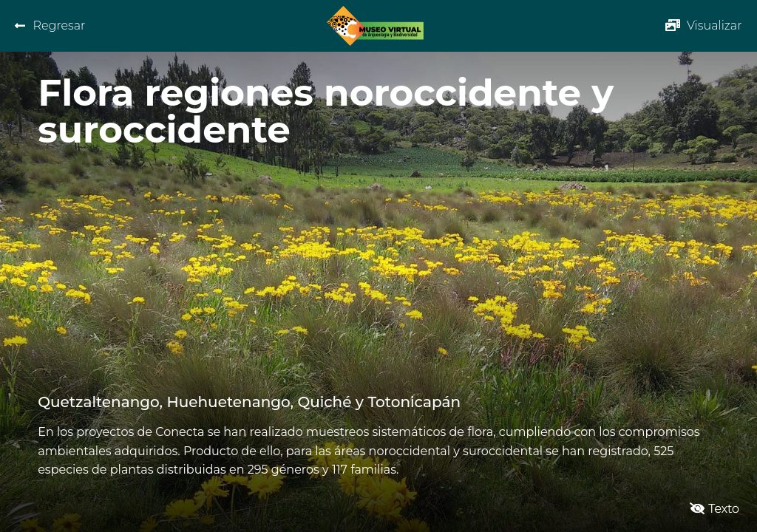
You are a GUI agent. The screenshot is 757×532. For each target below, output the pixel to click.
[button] (704, 25)
